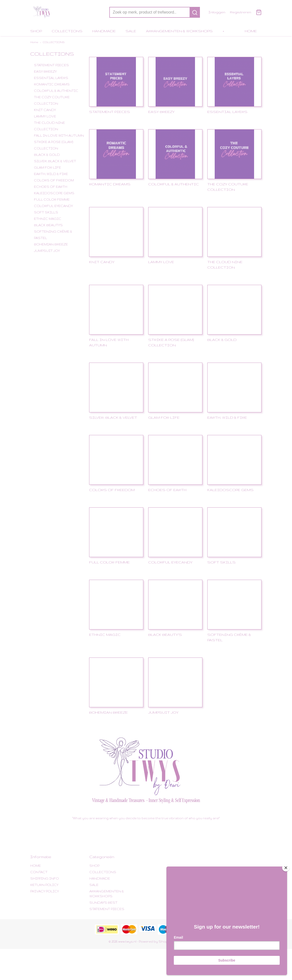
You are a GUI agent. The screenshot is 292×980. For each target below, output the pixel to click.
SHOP (36, 31)
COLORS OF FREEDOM (54, 180)
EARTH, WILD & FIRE (51, 174)
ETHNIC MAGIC (48, 219)
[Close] (286, 866)
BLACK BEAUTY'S (48, 225)
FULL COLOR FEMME (52, 200)
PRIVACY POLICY (45, 891)
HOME (251, 31)
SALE (131, 31)
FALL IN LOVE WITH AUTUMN (59, 136)
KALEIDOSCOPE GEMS (54, 193)
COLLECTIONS (67, 31)
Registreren (241, 12)
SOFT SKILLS (46, 212)
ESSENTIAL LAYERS (51, 78)
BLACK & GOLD (47, 155)
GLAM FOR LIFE (48, 168)
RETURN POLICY (44, 885)
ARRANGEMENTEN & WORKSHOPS (179, 31)
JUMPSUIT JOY (47, 251)
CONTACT (39, 872)
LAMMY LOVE (45, 116)
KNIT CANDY (45, 110)
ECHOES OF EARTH (51, 187)
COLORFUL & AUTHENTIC (56, 91)
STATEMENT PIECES (51, 65)
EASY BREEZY (45, 72)
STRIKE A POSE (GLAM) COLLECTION (54, 145)
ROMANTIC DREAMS (52, 84)
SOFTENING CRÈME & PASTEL (53, 235)
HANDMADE (104, 31)
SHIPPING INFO (45, 878)
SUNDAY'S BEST (103, 903)
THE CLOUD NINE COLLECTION (49, 126)
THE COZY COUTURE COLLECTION (52, 100)
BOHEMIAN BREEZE (51, 244)
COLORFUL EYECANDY (53, 206)
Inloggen (217, 12)
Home (34, 42)
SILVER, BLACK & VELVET (55, 161)
